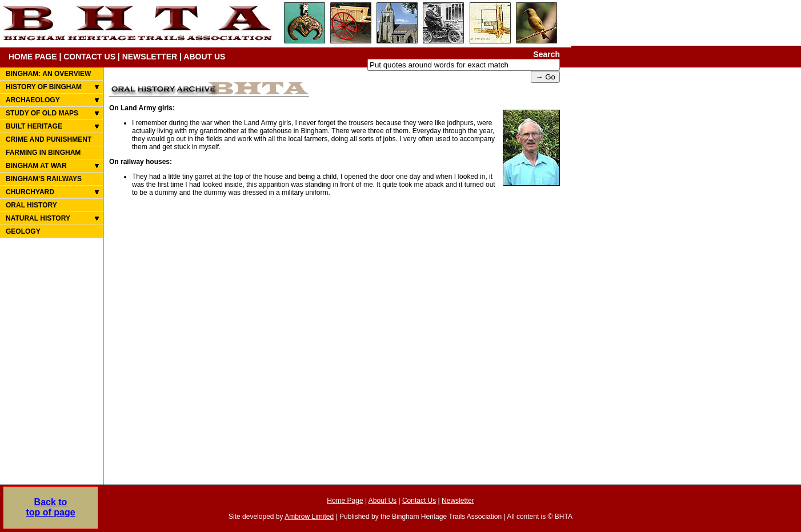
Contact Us (419, 501)
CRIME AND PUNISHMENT (49, 139)
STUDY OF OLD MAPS (42, 113)
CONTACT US (89, 57)
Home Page (345, 501)
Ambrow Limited (309, 517)
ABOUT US (204, 57)
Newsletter (458, 501)
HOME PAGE (33, 57)
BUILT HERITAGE (34, 126)
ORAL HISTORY (31, 205)
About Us (383, 501)
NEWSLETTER (150, 57)
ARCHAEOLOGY (33, 100)
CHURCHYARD (30, 192)
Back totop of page (50, 507)
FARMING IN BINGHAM (43, 153)
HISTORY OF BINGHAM (44, 87)
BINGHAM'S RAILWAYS (44, 179)
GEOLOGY (23, 231)
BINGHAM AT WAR (36, 166)
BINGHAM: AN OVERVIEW (48, 74)
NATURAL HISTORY (38, 218)
